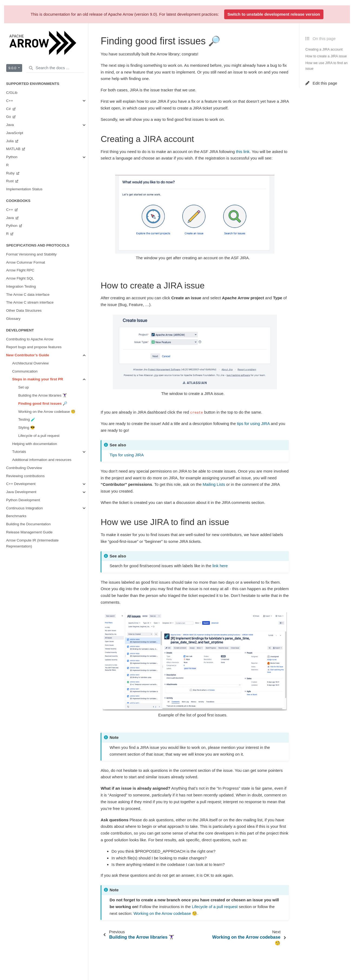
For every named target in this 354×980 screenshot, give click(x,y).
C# (9, 109)
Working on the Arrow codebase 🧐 (47, 412)
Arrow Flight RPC (20, 270)
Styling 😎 (27, 428)
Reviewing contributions (26, 476)
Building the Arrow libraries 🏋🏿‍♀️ (43, 395)
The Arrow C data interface (28, 295)
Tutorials (19, 452)
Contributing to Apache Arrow (30, 339)
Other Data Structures (24, 310)
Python (12, 157)
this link (243, 152)
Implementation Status (24, 189)
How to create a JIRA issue (326, 56)
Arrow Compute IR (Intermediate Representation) (32, 543)
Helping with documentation (35, 444)
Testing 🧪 (27, 419)
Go (9, 117)
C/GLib (12, 93)
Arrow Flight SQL (20, 278)
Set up (24, 387)
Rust (11, 181)
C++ (10, 101)
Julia (11, 141)
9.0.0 (13, 68)
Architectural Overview (30, 363)
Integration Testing (21, 286)
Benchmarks (16, 516)
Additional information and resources (42, 460)
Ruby (11, 173)
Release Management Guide (29, 532)
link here (220, 566)
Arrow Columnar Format (26, 262)
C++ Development (21, 484)
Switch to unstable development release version (274, 14)
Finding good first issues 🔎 (43, 403)
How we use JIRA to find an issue (326, 66)
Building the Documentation (29, 524)
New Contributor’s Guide (28, 355)
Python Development (23, 500)
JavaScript (15, 133)
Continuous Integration (25, 508)
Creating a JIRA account (324, 49)
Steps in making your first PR (38, 379)
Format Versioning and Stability (32, 254)
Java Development (21, 492)
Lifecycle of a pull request (39, 436)
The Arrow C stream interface (30, 302)
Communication (25, 371)
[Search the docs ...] (55, 68)
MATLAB (14, 149)
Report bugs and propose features (34, 347)
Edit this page (321, 83)
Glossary (13, 319)
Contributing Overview (24, 468)
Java (10, 125)
